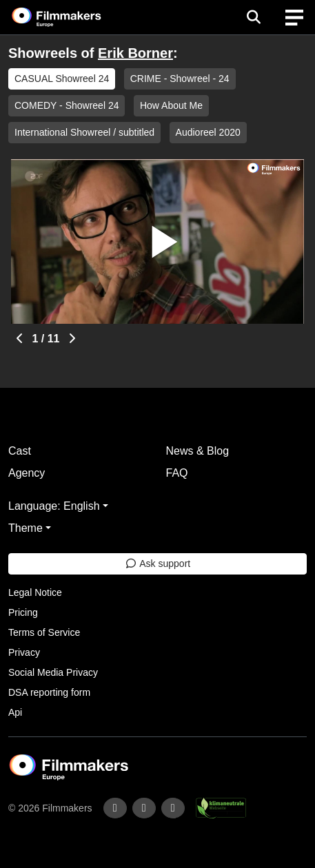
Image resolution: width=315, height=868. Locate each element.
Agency (27, 473)
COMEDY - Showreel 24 (67, 105)
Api (15, 712)
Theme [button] (26, 528)
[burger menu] (294, 18)
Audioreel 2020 (208, 132)
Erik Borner (135, 53)
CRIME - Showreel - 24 (180, 79)
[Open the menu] (253, 17)
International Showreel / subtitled (84, 132)
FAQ (177, 473)
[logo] (73, 17)
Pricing (23, 612)
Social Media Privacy (53, 672)
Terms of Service (44, 632)
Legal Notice (35, 592)
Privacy (24, 652)
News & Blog (198, 451)
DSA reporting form (49, 692)
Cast (20, 451)
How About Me (171, 105)
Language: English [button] (54, 506)
